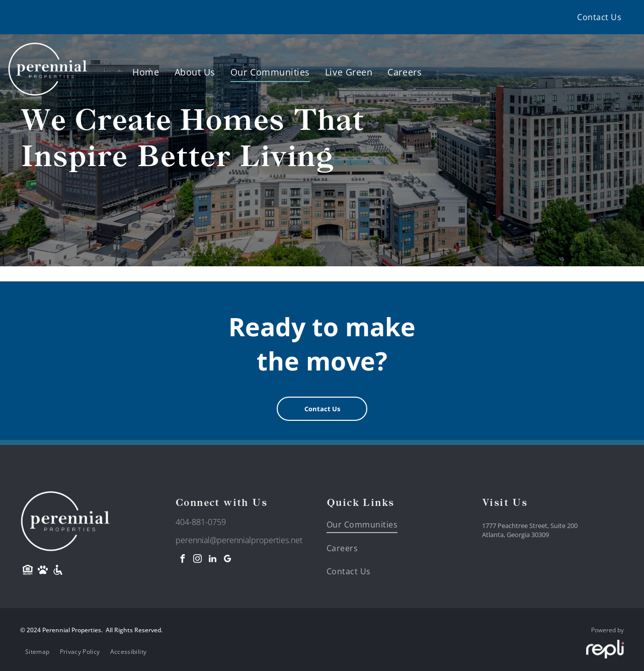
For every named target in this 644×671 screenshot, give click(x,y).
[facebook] (182, 560)
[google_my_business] (227, 560)
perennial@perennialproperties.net (239, 540)
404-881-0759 (201, 522)
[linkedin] (212, 560)
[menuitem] (599, 17)
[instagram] (197, 560)
